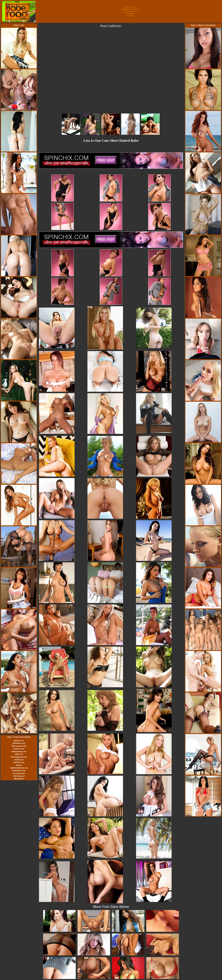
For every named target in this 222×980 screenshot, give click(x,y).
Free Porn (130, 16)
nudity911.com (19, 762)
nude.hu (19, 765)
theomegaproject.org (19, 757)
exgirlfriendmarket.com (19, 768)
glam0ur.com (19, 741)
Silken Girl (19, 754)
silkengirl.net (19, 779)
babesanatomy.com (19, 746)
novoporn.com (19, 749)
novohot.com (19, 760)
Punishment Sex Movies (130, 9)
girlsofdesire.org (19, 743)
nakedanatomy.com (19, 752)
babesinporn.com (19, 770)
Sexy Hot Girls (130, 7)
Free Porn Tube (130, 11)
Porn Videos (130, 14)
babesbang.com (19, 776)
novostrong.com (19, 773)
